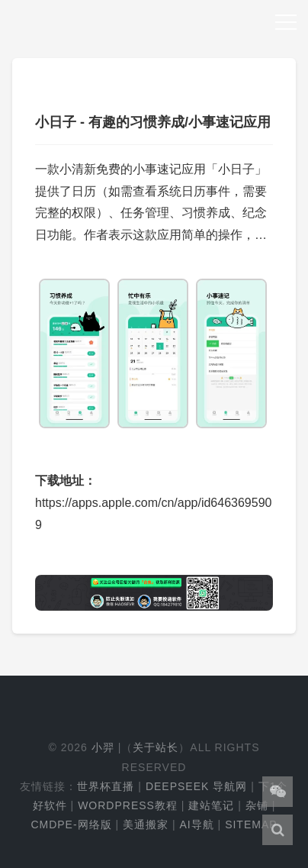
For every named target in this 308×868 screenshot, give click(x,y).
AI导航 (196, 824)
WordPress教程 (128, 805)
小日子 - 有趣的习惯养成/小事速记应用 (153, 122)
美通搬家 (146, 824)
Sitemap (251, 824)
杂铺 (257, 805)
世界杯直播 (106, 786)
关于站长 (156, 747)
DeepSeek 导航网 (196, 786)
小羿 (103, 747)
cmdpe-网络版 (71, 824)
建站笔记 (211, 805)
